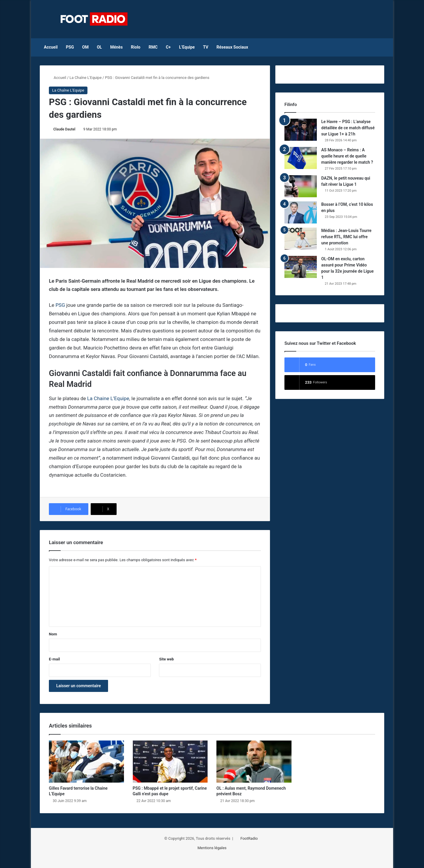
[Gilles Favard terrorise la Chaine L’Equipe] (86, 762)
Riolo (136, 47)
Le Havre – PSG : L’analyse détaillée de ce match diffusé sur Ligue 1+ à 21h (348, 128)
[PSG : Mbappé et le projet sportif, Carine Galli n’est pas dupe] (170, 762)
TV (206, 47)
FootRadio (249, 838)
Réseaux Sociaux (232, 47)
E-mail (54, 659)
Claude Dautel (64, 129)
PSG (70, 47)
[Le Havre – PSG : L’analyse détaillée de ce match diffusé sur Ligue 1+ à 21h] (301, 130)
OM (85, 47)
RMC (153, 47)
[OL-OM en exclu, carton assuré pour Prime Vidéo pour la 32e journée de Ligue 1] (301, 267)
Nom (53, 634)
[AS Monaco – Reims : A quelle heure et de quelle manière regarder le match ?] (301, 158)
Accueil (51, 47)
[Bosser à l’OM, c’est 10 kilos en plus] (301, 212)
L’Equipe (187, 47)
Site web (166, 659)
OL (99, 47)
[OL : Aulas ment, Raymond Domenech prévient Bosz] (254, 762)
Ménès (116, 47)
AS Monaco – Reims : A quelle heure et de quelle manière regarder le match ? (347, 156)
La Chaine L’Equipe (108, 398)
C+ (168, 47)
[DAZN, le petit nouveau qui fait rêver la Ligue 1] (301, 186)
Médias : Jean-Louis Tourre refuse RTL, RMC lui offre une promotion (346, 237)
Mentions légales (212, 848)
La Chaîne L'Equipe (86, 78)
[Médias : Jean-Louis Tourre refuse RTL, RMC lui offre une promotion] (301, 239)
